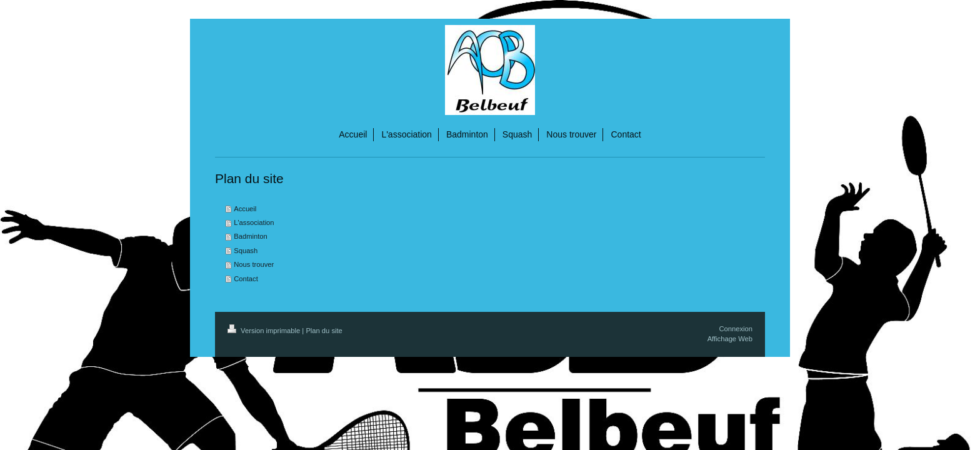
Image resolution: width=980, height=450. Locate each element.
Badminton (251, 236)
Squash (246, 251)
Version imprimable (265, 331)
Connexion (736, 329)
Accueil (245, 209)
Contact (246, 279)
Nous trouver (254, 264)
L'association (254, 222)
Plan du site (324, 331)
